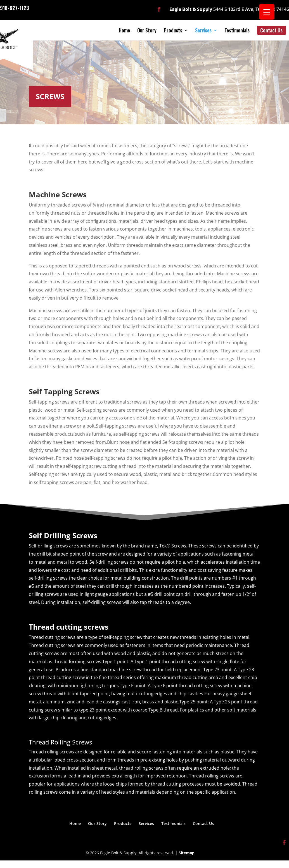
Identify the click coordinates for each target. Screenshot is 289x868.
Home (124, 30)
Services (203, 30)
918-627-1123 (15, 7)
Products (173, 30)
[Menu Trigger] (267, 12)
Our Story (147, 30)
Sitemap (187, 853)
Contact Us (271, 30)
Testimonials (237, 30)
